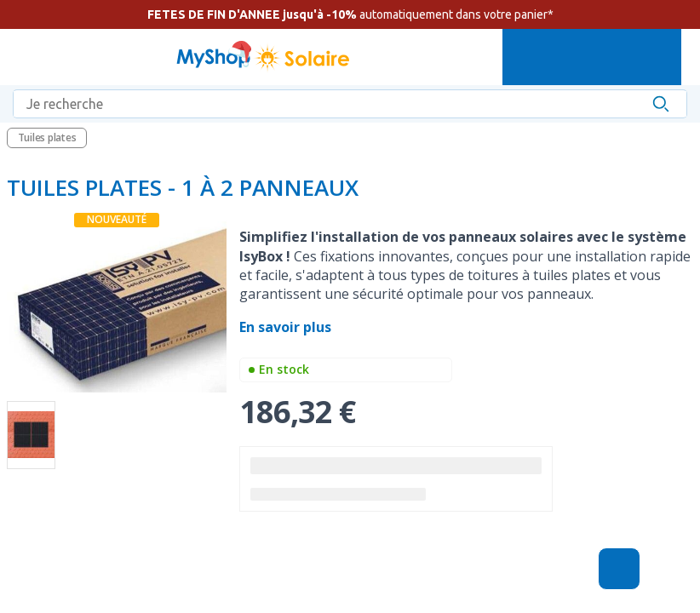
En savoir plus (287, 327)
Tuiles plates (47, 137)
